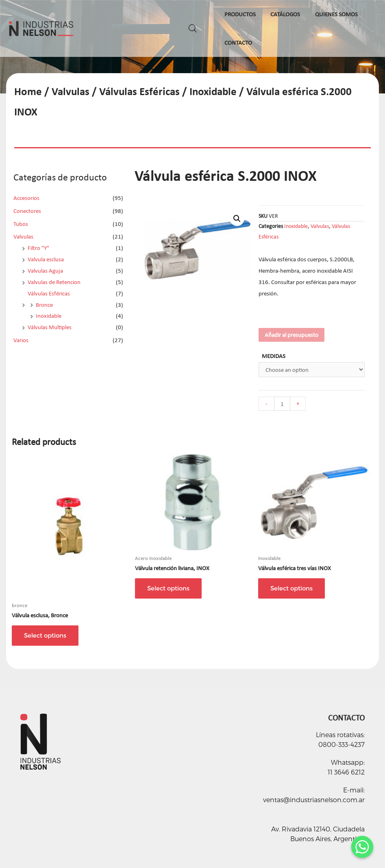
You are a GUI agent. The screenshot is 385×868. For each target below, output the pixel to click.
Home (28, 91)
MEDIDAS (274, 356)
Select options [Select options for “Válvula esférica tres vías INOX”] (291, 588)
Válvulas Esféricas (139, 91)
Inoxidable (213, 91)
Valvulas (71, 91)
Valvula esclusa (46, 259)
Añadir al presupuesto (291, 335)
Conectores (27, 211)
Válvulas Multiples (50, 327)
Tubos (21, 224)
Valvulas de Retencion (54, 282)
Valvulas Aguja (45, 271)
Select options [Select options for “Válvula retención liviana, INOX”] (168, 588)
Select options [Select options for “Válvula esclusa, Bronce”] (45, 635)
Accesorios (26, 198)
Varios (21, 340)
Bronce (44, 305)
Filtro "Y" (38, 248)
